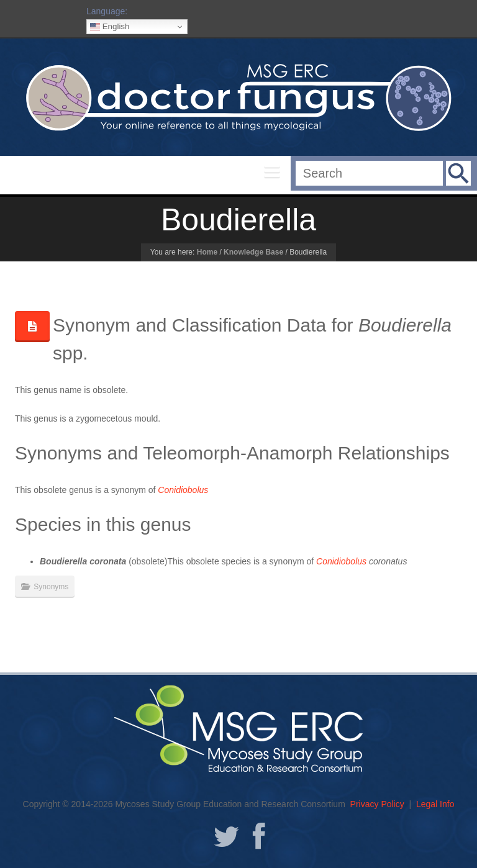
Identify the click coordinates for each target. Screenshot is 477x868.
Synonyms (51, 587)
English (110, 27)
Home (207, 252)
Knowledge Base (253, 252)
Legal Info (435, 804)
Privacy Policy (377, 804)
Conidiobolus (341, 561)
